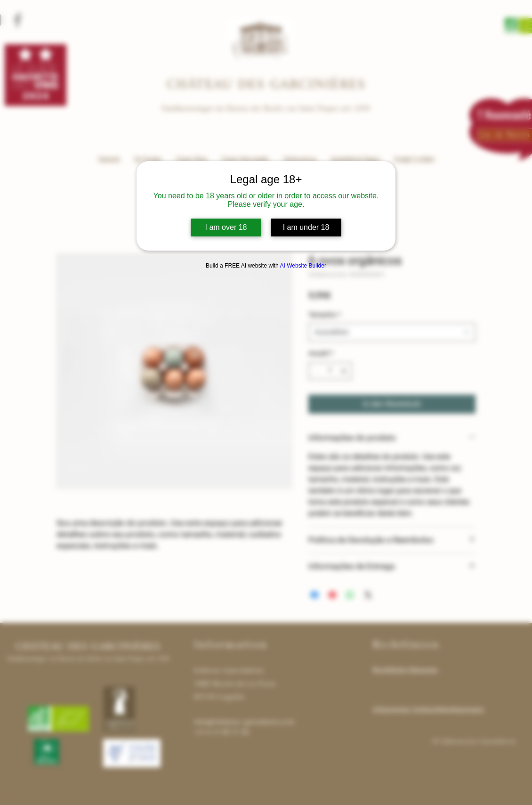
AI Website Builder (303, 266)
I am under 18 (306, 227)
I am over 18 (226, 227)
